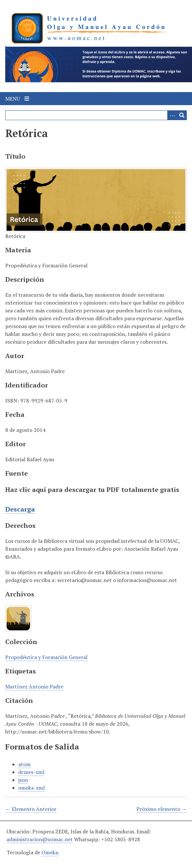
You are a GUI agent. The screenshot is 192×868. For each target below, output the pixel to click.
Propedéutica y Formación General (46, 657)
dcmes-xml (31, 772)
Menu (17, 99)
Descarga (20, 509)
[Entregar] (182, 115)
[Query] (96, 115)
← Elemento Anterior (31, 809)
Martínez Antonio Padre (34, 687)
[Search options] (172, 115)
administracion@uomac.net (40, 839)
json (23, 780)
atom (24, 764)
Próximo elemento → (162, 809)
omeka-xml (32, 788)
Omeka (50, 852)
